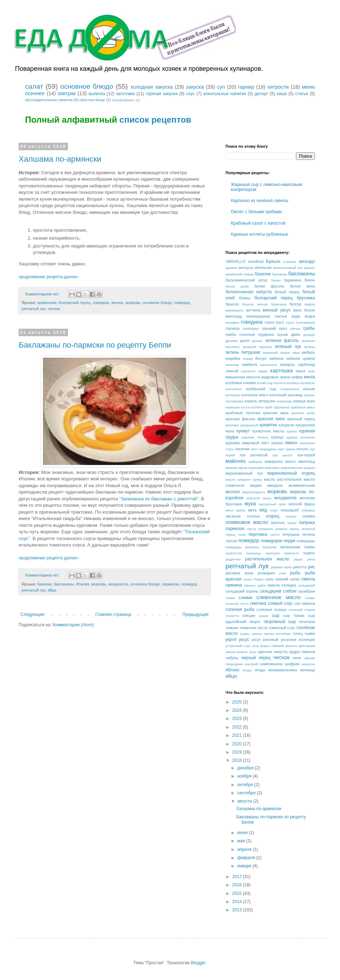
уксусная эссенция (298, 640)
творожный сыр (280, 622)
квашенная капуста (243, 377)
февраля (247, 858)
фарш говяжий (272, 646)
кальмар (232, 365)
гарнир (246, 87)
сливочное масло (278, 597)
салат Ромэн (253, 579)
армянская (47, 303)
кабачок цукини (300, 358)
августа (245, 801)
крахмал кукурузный (242, 425)
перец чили (235, 535)
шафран (292, 664)
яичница (307, 670)
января (245, 866)
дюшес (257, 341)
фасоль (291, 646)
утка (256, 646)
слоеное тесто (237, 604)
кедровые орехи (276, 377)
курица (277, 437)
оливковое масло (247, 522)
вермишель (235, 310)
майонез (235, 461)
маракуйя (256, 468)
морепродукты (254, 492)
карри (263, 371)
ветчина (253, 310)
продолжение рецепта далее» (48, 277)
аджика (231, 268)
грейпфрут (251, 329)
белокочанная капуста (249, 292)
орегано (278, 523)
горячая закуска (162, 94)
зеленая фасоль (282, 340)
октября (246, 785)
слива (230, 598)
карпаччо (248, 371)
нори (274, 510)
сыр (275, 616)
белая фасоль (269, 286)
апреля (245, 849)
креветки (268, 425)
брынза (232, 304)
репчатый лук (33, 309)
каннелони (269, 365)
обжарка (308, 510)
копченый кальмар (286, 395)
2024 (238, 710)
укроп (231, 640)
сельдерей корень (242, 591)
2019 (238, 752)
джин (296, 334)
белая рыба (237, 286)
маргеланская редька (298, 468)
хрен (253, 652)
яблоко (232, 670)
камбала (250, 364)
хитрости (278, 87)
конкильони (290, 389)
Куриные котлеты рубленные (260, 234)
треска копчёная (277, 634)
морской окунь (259, 498)
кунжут (243, 431)
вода (296, 316)
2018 (238, 760)
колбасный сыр (261, 389)
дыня (245, 340)
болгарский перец (75, 303)
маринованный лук (244, 473)
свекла (308, 579)
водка (310, 316)
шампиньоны (271, 664)
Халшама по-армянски (60, 159)
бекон (310, 280)
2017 (238, 877)
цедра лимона (302, 652)
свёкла (273, 585)
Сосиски (290, 262)
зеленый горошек (257, 347)
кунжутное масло (268, 431)
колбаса (293, 383)
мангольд (307, 461)
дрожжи (232, 341)
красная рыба (303, 413)
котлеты (257, 407)
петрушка (291, 534)
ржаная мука (281, 567)
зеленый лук (288, 347)
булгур (295, 304)
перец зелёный (302, 529)
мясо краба (235, 510)
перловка (258, 534)
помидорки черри (278, 541)
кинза (309, 377)
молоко (233, 492)
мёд (263, 510)
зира (296, 352)
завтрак (67, 93)
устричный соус (238, 646)
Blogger (198, 963)
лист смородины (264, 449)
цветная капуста (273, 652)
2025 (238, 702)
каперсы (287, 364)
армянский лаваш (240, 274)
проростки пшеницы (243, 553)
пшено (309, 553)
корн (311, 401)
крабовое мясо (303, 407)
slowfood (256, 261)
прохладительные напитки (49, 100)
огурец (273, 516)
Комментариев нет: (43, 294)
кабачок (276, 358)
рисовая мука (239, 573)
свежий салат (288, 579)
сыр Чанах (294, 616)
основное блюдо (87, 86)
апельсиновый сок (288, 268)
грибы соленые (240, 334)
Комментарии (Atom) (73, 625)
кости (245, 407)
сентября (247, 793)
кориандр (284, 401)
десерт (261, 94)
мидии (256, 485)
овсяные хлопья (242, 516)
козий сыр (265, 383)
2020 (238, 744)
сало (269, 579)
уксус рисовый (265, 640)
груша (282, 334)
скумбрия (307, 591)
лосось (302, 449)
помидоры (306, 541)
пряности (292, 553)
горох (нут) (274, 322)
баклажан (280, 274)
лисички (242, 449)
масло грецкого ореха (244, 479)
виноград (234, 316)
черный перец (256, 658)
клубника (234, 383)
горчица (232, 328)
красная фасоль (241, 419)
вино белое (304, 310)
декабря (246, 768)
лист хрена (286, 449)
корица (299, 401)
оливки (309, 516)
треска (257, 634)
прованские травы (297, 547)
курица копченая (301, 437)
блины (245, 298)
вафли (310, 304)
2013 (238, 910)
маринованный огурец (291, 473)
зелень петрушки (243, 352)
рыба (295, 573)
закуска (195, 87)
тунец (298, 633)
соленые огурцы (272, 609)
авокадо (307, 261)
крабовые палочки (243, 413)
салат (34, 86)
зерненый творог (276, 352)
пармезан (171, 584)
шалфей (251, 664)
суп (221, 87)
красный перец (301, 419)
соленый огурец (302, 610)
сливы (310, 598)
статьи (302, 94)
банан (276, 280)
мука (250, 504)
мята (252, 510)
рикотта (300, 567)
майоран (255, 462)
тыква (310, 633)
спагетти (232, 616)
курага (292, 431)
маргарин (272, 468)
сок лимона (305, 603)
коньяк (309, 389)
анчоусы (246, 268)
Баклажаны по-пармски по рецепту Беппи (95, 345)
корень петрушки (260, 401)
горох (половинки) (300, 322)
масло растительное (283, 479)
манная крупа (236, 468)
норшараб (290, 510)
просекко (273, 553)
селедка (289, 585)
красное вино (271, 419)
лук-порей (306, 455)
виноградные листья (267, 316)
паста (251, 529)
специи (249, 616)
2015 (238, 893)
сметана (258, 603)
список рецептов (156, 120)
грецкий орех (275, 328)
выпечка (97, 94)
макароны (274, 461)
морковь (133, 303)
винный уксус (277, 310)
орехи (292, 523)
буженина (279, 304)
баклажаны (64, 584)
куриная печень (255, 437)
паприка (307, 523)
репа (311, 559)
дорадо (309, 335)
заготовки (125, 94)
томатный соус (282, 628)
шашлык (308, 664)
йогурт (261, 358)
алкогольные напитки (225, 94)
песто (275, 535)
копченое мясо (255, 395)
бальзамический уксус (247, 280)
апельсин (263, 268)
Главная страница (114, 614)
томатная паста (253, 628)
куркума (233, 443)
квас (312, 371)
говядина (101, 303)
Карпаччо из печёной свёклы (259, 201)
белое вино (302, 286)
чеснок (54, 309)
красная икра (276, 413)
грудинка (266, 334)
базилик (44, 584)
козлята (280, 383)
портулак (269, 547)
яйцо (52, 590)
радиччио (233, 559)
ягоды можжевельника (276, 670)
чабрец (232, 658)
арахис (309, 268)
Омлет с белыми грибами (256, 212)
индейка (233, 358)
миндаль (275, 485)
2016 (238, 885)
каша (282, 94)
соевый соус (280, 603)
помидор (182, 303)
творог (255, 622)
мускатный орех (273, 504)
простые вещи (92, 100)
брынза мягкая (255, 304)
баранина (293, 280)
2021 (238, 735)
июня (243, 833)
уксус (244, 640)
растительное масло (267, 559)
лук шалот (282, 455)
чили (297, 658)
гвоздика (232, 322)
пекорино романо (273, 529)
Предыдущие (195, 614)
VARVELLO (235, 261)
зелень (117, 303)
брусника (306, 298)
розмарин (266, 573)
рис (312, 567)
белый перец (287, 292)
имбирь (308, 352)
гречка (295, 329)
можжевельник (302, 485)
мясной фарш (302, 504)
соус (191, 94)
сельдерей (307, 585)
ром (283, 573)
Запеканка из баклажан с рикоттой (159, 499)
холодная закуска (152, 87)
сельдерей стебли (278, 591)
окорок (291, 516)
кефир (297, 377)
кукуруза (286, 425)
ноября (245, 776)
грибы (309, 328)
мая (242, 841)
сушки (264, 616)
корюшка (233, 407)
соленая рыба (240, 609)
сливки (246, 598)
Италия (82, 584)
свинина (234, 585)
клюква (249, 383)
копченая (233, 395)
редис (298, 559)
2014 (238, 902)
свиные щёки (255, 585)
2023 (238, 719)
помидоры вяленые (242, 547)
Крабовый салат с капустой (258, 223)
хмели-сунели (236, 652)
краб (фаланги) (277, 407)
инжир (248, 359)
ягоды (247, 670)
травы (245, 634)
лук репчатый (254, 455)
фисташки (307, 646)
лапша (277, 443)
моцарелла (118, 584)
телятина (307, 622)
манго (290, 461)
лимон (291, 443)
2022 (238, 727)
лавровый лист (255, 443)
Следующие (32, 614)
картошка (281, 371)
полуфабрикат (123, 100)
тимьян (232, 628)
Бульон (273, 261)
